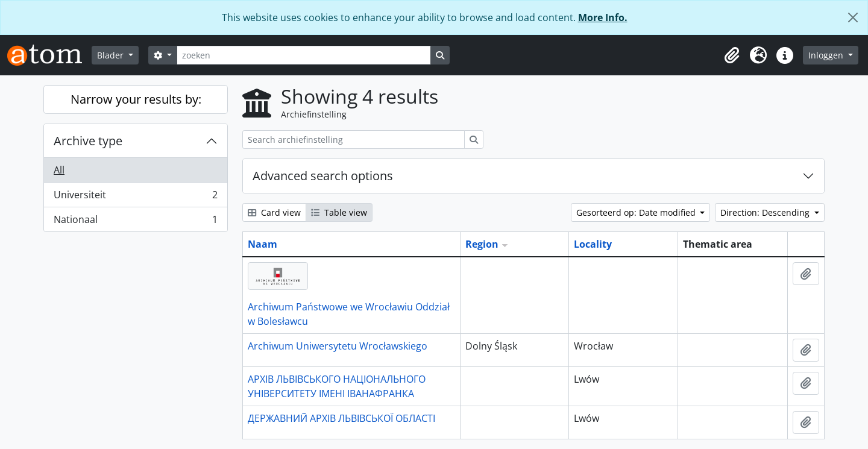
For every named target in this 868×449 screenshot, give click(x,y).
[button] (732, 55)
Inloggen (827, 55)
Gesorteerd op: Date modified (637, 212)
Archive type (88, 141)
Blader (112, 55)
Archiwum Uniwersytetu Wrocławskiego (338, 346)
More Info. (603, 17)
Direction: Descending (766, 212)
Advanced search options (323, 176)
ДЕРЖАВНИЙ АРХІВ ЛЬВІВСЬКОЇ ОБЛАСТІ (341, 418)
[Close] (853, 17)
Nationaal (135, 222)
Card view (274, 212)
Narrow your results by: (136, 99)
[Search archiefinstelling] (354, 140)
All (59, 170)
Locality (593, 244)
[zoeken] (304, 55)
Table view (339, 212)
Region (482, 244)
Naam (263, 244)
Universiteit (135, 197)
